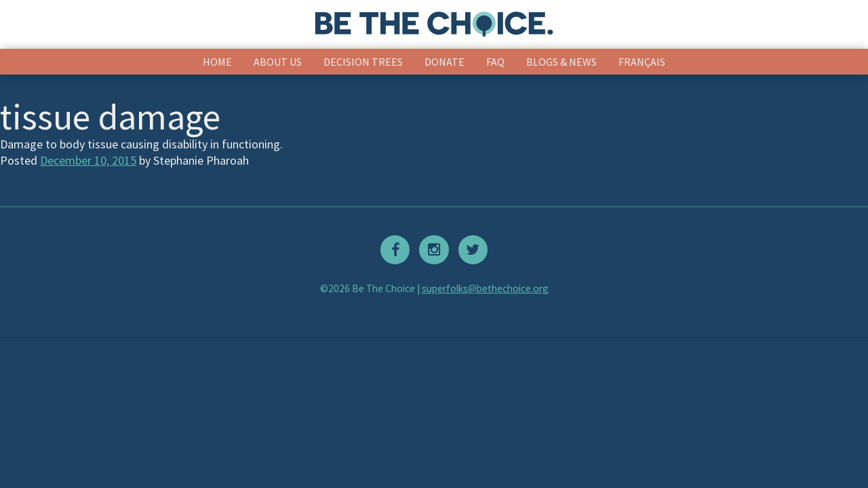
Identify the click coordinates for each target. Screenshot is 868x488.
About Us (278, 62)
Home (217, 62)
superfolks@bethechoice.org (485, 288)
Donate (445, 62)
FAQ (495, 62)
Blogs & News (561, 62)
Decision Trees (363, 62)
